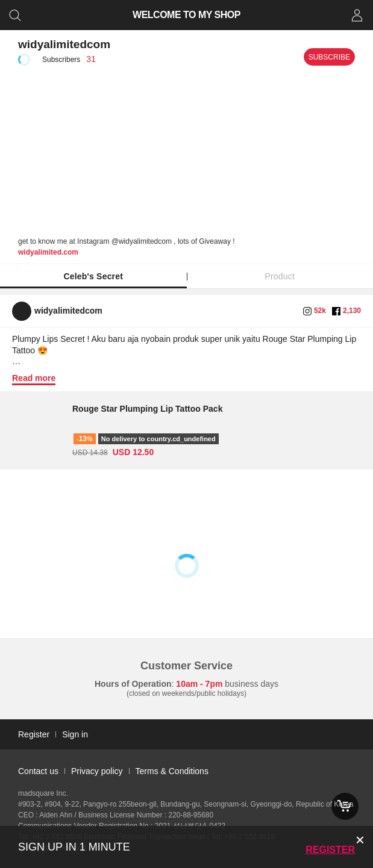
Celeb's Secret (93, 276)
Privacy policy (97, 771)
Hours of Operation (133, 684)
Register (330, 850)
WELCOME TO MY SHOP (186, 15)
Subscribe (329, 57)
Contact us (38, 771)
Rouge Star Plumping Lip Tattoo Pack (147, 409)
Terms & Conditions (172, 771)
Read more (34, 378)
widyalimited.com (48, 252)
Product (280, 276)
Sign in (75, 734)
